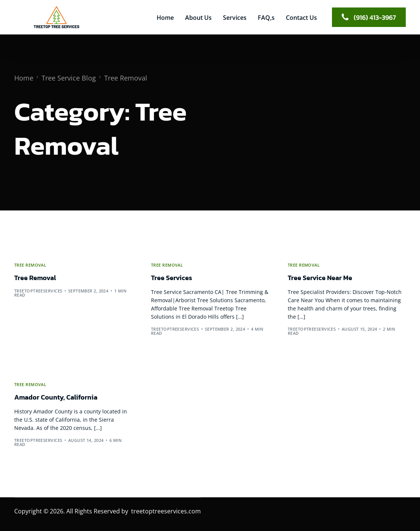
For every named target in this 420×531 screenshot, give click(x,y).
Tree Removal (30, 265)
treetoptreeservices (38, 291)
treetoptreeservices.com (166, 511)
